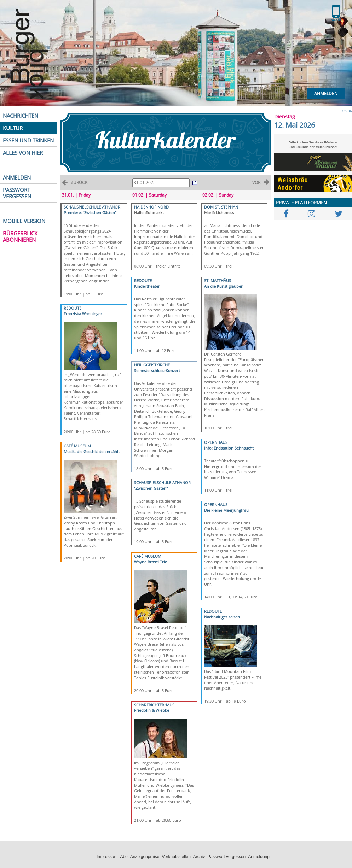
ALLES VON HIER (23, 153)
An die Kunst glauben (224, 286)
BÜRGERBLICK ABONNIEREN (20, 236)
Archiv (199, 857)
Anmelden (326, 93)
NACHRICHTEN (21, 116)
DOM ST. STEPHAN (221, 207)
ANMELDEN (17, 177)
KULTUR (13, 128)
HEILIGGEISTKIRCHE (152, 365)
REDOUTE (73, 308)
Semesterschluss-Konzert (157, 371)
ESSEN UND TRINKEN (28, 140)
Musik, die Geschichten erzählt (92, 451)
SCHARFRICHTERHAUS (154, 705)
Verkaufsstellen (176, 857)
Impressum (107, 857)
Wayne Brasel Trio (151, 562)
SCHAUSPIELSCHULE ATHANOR (92, 207)
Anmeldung (259, 857)
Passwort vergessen (226, 857)
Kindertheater (147, 286)
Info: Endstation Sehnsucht (229, 448)
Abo (124, 857)
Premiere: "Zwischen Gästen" (90, 213)
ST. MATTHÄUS (218, 280)
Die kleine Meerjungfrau (226, 510)
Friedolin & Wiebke (152, 710)
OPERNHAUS (216, 442)
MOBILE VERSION (24, 221)
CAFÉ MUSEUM (77, 446)
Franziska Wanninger (83, 314)
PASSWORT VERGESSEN (17, 193)
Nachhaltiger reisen (222, 617)
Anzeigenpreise (145, 857)
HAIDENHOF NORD (151, 207)
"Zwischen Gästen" (151, 488)
